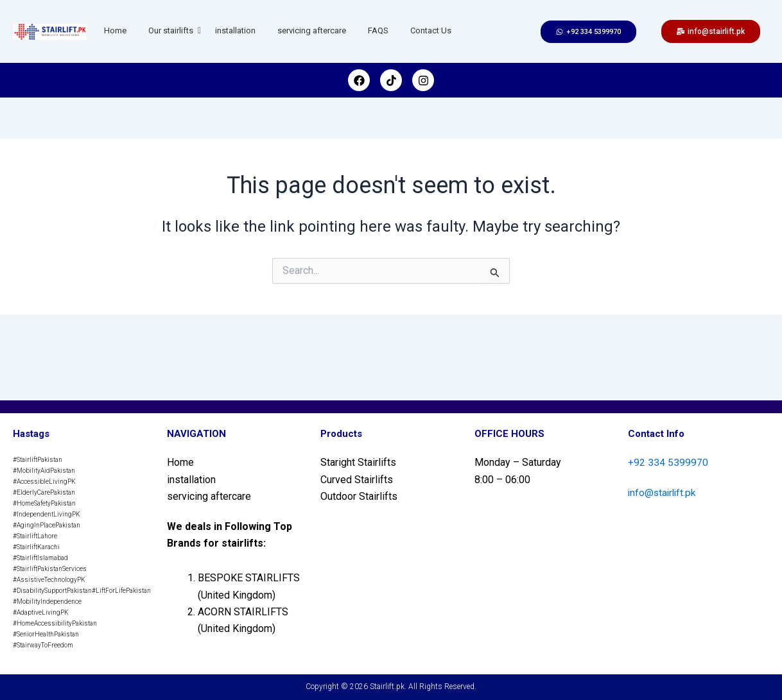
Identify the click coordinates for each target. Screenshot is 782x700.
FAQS (378, 30)
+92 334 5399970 (668, 462)
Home (115, 30)
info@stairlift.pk (664, 492)
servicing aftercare (312, 30)
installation (235, 30)
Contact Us (431, 30)
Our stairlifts (173, 30)
